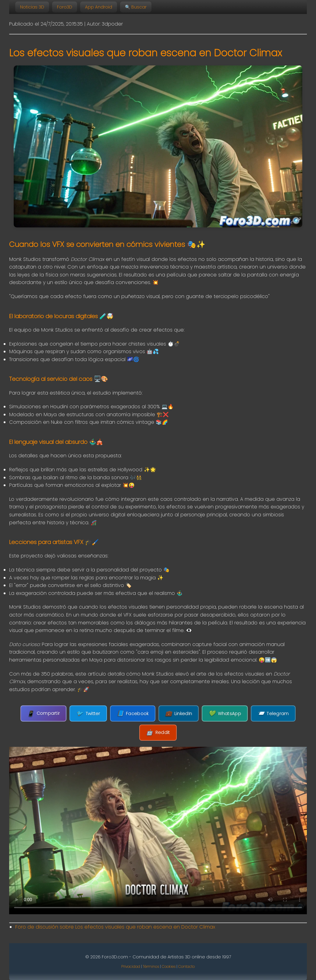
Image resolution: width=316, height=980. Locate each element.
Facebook (133, 713)
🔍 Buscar (136, 7)
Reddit (158, 733)
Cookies (169, 966)
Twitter (88, 713)
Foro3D (65, 7)
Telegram (273, 713)
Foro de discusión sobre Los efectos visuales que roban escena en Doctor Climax (115, 927)
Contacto (186, 966)
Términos (151, 966)
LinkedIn (179, 713)
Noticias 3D (32, 7)
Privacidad (131, 966)
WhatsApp (225, 713)
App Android (99, 7)
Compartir (43, 713)
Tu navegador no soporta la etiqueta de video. (158, 831)
